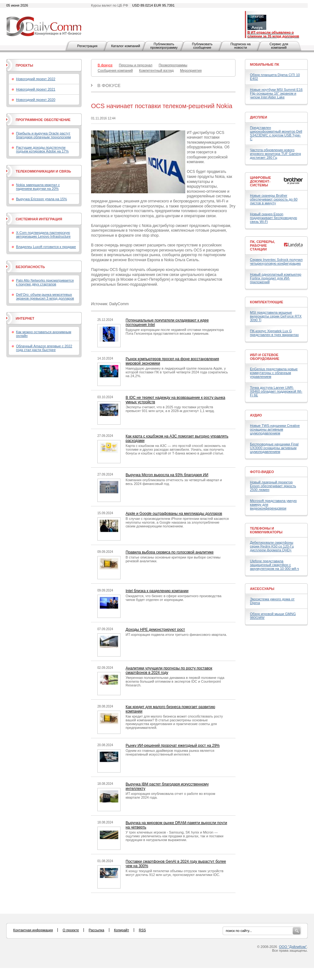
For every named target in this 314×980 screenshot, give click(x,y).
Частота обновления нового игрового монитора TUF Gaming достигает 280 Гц (275, 154)
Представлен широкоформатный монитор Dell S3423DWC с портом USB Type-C (276, 133)
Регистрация (87, 46)
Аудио (256, 415)
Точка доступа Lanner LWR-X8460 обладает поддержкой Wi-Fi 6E (276, 391)
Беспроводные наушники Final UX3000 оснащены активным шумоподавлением (274, 448)
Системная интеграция (39, 219)
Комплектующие (267, 302)
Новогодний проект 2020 (36, 100)
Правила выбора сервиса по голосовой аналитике (170, 552)
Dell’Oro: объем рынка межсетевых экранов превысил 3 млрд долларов (45, 296)
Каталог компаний (126, 46)
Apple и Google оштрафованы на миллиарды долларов (174, 514)
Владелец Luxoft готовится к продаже (46, 247)
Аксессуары (262, 589)
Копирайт (122, 930)
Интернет (25, 318)
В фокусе (109, 85)
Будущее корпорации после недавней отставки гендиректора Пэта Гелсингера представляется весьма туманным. (175, 332)
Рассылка (96, 930)
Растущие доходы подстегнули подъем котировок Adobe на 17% (42, 149)
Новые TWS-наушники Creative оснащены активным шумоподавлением (275, 429)
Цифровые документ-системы (260, 181)
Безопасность (30, 267)
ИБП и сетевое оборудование (265, 357)
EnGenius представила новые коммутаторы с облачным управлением (274, 373)
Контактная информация (33, 930)
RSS (142, 930)
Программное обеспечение (43, 120)
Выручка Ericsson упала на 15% (41, 199)
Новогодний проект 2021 (36, 89)
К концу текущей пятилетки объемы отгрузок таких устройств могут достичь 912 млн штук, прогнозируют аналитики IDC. (175, 873)
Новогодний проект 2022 (36, 79)
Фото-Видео (262, 472)
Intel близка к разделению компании (157, 591)
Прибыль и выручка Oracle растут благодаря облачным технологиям (43, 135)
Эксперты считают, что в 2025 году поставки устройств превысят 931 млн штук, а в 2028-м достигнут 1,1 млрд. (170, 409)
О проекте (71, 930)
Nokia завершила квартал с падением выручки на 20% (38, 187)
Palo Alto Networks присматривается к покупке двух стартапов (45, 282)
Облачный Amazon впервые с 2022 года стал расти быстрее (44, 348)
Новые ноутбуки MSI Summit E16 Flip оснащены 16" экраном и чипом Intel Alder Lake (276, 93)
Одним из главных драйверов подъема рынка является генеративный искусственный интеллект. (170, 752)
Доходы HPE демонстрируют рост (155, 630)
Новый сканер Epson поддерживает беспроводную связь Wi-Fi (273, 218)
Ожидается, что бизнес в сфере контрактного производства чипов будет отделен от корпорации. (173, 598)
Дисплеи (259, 117)
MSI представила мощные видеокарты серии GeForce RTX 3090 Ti (276, 316)
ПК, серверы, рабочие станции (263, 245)
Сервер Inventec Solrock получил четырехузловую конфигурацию (276, 262)
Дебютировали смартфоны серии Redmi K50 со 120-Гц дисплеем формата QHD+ (272, 546)
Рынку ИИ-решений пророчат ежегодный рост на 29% (173, 746)
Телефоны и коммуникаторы (266, 530)
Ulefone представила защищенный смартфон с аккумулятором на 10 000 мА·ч (274, 565)
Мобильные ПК (265, 64)
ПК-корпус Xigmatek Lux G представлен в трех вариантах (274, 333)
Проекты (24, 65)
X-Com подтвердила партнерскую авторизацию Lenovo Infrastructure (43, 234)
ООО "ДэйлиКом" (293, 947)
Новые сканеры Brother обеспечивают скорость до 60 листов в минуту (274, 199)
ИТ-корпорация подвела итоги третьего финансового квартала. (176, 635)
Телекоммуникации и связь (43, 171)
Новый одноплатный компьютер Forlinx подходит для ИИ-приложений (276, 278)
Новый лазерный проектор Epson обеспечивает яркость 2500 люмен (273, 486)
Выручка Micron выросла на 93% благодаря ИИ (167, 475)
